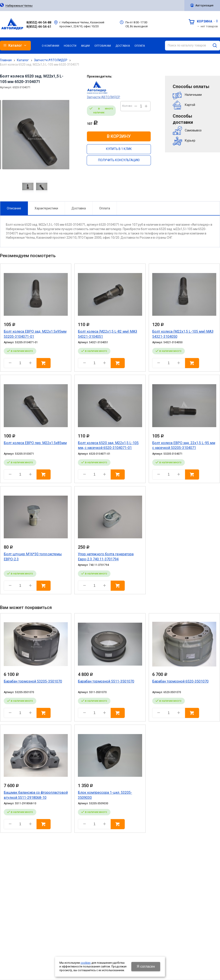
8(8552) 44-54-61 (39, 27)
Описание (14, 208)
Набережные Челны (19, 6)
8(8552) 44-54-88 (39, 22)
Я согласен (146, 966)
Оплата (105, 208)
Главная (6, 60)
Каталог (23, 60)
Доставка (79, 208)
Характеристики (46, 208)
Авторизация (204, 5)
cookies (86, 963)
